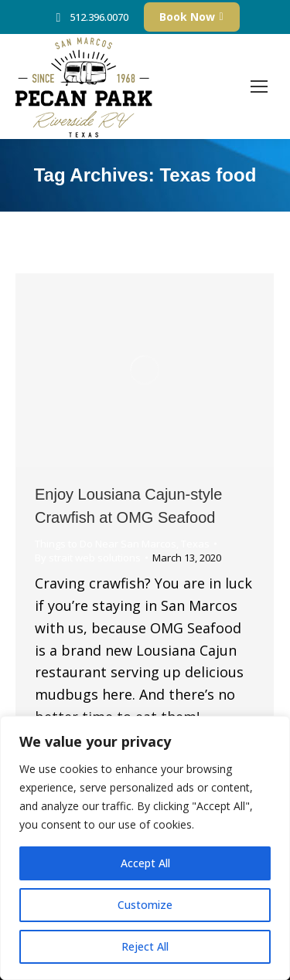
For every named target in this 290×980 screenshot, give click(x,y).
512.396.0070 (89, 17)
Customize (145, 905)
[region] (145, 848)
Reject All (145, 946)
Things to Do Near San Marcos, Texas (122, 544)
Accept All (145, 863)
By (88, 558)
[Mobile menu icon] (259, 86)
